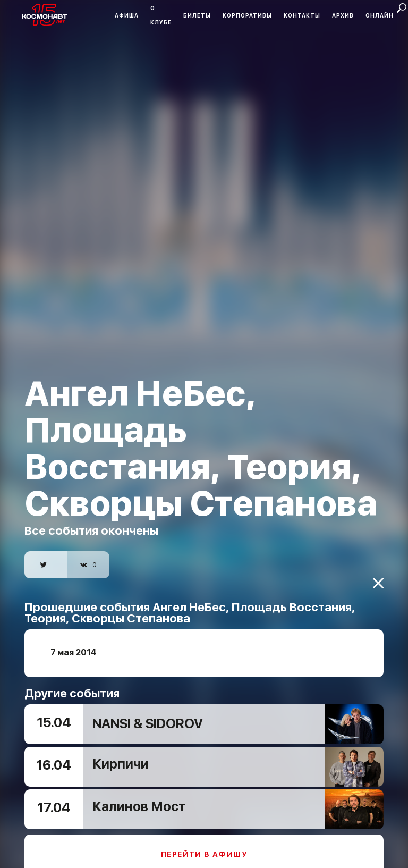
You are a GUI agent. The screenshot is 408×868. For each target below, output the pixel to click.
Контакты (302, 15)
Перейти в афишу (204, 842)
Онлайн (380, 15)
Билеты (197, 15)
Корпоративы (247, 15)
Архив (343, 15)
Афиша (127, 15)
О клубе (161, 15)
